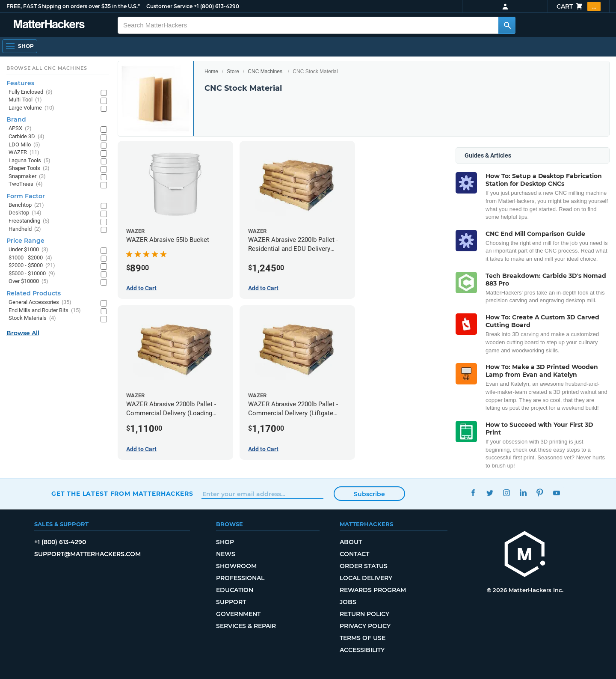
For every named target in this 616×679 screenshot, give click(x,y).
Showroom (236, 566)
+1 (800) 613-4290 (216, 6)
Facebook (473, 493)
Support (231, 602)
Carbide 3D (27, 137)
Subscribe (369, 494)
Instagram (506, 493)
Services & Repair (246, 626)
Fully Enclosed (31, 92)
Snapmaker (27, 177)
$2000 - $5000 (32, 266)
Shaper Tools (29, 168)
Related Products (34, 293)
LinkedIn (523, 493)
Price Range (25, 241)
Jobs (348, 602)
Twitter (490, 493)
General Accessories (40, 302)
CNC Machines (265, 71)
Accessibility (362, 650)
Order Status (364, 566)
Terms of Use (363, 638)
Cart (579, 6)
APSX (20, 129)
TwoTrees (26, 184)
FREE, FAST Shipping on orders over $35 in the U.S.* (73, 6)
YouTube (556, 493)
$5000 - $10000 (32, 274)
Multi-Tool (25, 100)
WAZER (24, 153)
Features (20, 83)
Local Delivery (366, 578)
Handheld (25, 229)
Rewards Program (373, 590)
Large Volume (31, 108)
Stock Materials (32, 318)
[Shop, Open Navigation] (20, 46)
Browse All (23, 333)
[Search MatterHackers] (507, 25)
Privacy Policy (365, 626)
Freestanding (29, 221)
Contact (354, 554)
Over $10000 (28, 281)
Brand (16, 119)
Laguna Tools (30, 161)
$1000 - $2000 (30, 258)
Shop (225, 542)
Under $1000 (28, 250)
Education (235, 590)
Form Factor (26, 196)
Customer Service (169, 6)
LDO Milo (24, 145)
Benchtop (26, 205)
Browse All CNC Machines (47, 68)
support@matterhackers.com (87, 554)
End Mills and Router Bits (45, 311)
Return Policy (364, 614)
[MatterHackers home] (525, 555)
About (351, 542)
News (226, 554)
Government (238, 614)
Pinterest (540, 493)
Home (211, 71)
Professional (240, 578)
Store (233, 71)
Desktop (25, 213)
